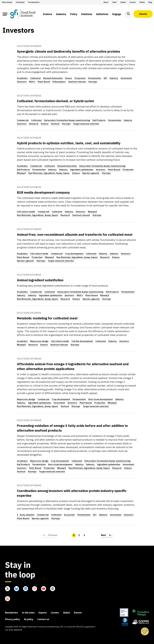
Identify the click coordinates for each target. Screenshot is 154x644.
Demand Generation (53, 78)
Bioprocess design (39, 341)
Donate (143, 14)
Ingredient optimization (82, 170)
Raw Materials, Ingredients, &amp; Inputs (49, 173)
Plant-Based (44, 82)
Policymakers (59, 82)
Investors (22, 82)
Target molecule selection (86, 124)
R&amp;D (21, 173)
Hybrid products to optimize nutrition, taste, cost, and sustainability (69, 143)
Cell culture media (26, 212)
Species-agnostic (91, 173)
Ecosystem (80, 78)
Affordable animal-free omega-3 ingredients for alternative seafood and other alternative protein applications (73, 366)
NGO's (32, 82)
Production (128, 170)
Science (45, 124)
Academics (22, 78)
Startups (93, 82)
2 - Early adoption (26, 515)
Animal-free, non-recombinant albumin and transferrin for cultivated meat (75, 234)
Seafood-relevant (77, 82)
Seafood (55, 124)
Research (34, 124)
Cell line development (82, 341)
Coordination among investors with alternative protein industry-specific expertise (72, 493)
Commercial (23, 120)
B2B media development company (43, 192)
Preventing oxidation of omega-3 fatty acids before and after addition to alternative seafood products (72, 428)
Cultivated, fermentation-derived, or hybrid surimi (55, 101)
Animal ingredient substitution (40, 280)
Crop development (74, 254)
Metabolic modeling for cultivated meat (47, 318)
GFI (105, 78)
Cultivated (35, 78)
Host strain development (100, 399)
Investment (126, 78)
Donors (69, 78)
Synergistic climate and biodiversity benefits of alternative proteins (68, 51)
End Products (99, 120)
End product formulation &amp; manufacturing (67, 120)
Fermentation (94, 78)
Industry (114, 78)
